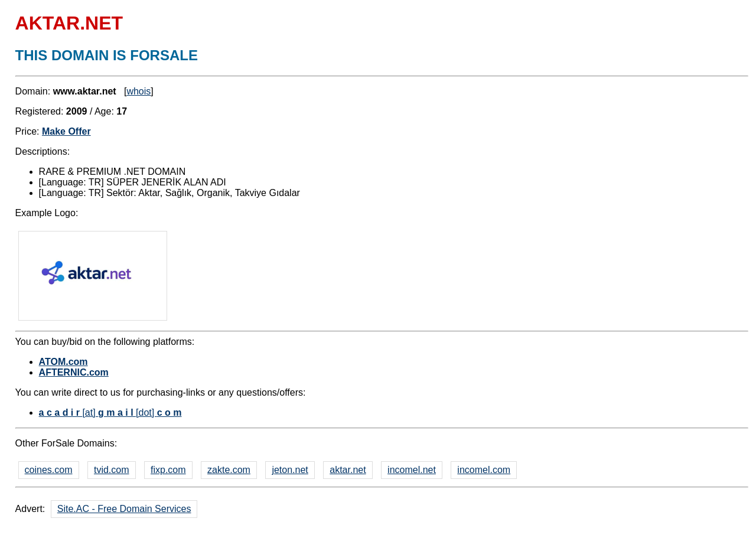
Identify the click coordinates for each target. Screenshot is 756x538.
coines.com (49, 470)
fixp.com (168, 470)
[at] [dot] (110, 413)
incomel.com (484, 470)
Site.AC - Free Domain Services (124, 509)
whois (139, 91)
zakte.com (229, 470)
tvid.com (112, 470)
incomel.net (412, 470)
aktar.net (348, 470)
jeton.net (290, 470)
